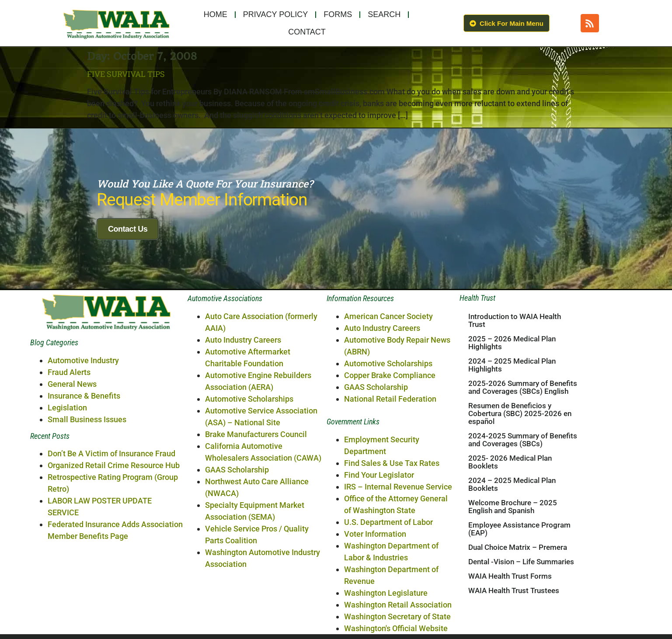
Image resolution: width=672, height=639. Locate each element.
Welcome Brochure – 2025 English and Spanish (513, 601)
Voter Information (375, 628)
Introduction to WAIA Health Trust (515, 415)
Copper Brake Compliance (390, 469)
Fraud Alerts (69, 466)
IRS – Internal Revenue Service (398, 581)
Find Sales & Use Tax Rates (392, 557)
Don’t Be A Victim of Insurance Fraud (111, 547)
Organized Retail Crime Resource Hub (114, 559)
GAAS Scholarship (237, 564)
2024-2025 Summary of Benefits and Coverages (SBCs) (523, 534)
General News (72, 478)
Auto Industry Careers (243, 434)
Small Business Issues (87, 513)
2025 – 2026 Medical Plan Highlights (512, 437)
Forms (338, 14)
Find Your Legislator (379, 569)
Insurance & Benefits (84, 490)
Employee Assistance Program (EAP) (519, 623)
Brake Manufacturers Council (256, 528)
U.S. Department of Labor (388, 616)
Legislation (67, 502)
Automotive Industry (83, 454)
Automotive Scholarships (249, 493)
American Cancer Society (388, 410)
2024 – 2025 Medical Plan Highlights (512, 459)
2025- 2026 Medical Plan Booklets (510, 556)
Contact (307, 32)
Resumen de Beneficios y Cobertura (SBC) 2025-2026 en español (520, 508)
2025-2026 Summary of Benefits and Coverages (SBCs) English (523, 482)
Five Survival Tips (126, 74)
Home (216, 14)
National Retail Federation (390, 493)
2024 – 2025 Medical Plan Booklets (512, 579)
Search (384, 14)
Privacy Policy (275, 14)
